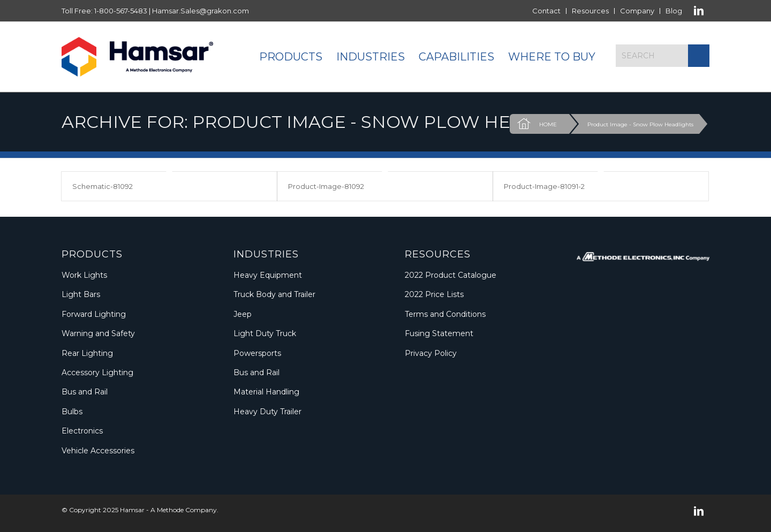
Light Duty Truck (265, 333)
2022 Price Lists (434, 294)
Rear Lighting (87, 353)
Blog (674, 11)
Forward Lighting (94, 314)
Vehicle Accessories (98, 451)
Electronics (82, 431)
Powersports (257, 353)
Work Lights (84, 275)
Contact (546, 11)
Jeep (243, 314)
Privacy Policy (431, 353)
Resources (590, 11)
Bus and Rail (85, 392)
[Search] (663, 56)
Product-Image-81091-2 (544, 186)
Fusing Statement (439, 333)
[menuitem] (547, 11)
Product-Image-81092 (326, 186)
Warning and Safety (98, 333)
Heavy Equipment (268, 275)
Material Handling (266, 392)
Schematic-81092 (103, 186)
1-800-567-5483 (121, 11)
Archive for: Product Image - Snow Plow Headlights (332, 122)
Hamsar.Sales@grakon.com (201, 11)
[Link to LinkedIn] (699, 11)
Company (637, 11)
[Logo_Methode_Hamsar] (137, 57)
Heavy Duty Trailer (267, 412)
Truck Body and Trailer (274, 294)
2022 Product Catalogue (451, 275)
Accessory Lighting (97, 373)
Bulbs (72, 412)
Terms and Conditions (445, 314)
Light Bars (81, 294)
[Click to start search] (699, 56)
